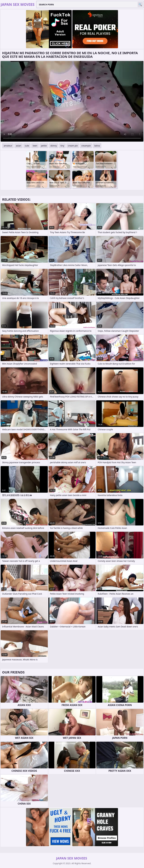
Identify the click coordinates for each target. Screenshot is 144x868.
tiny (62, 146)
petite (44, 146)
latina (97, 146)
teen (35, 146)
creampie (86, 146)
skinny (54, 146)
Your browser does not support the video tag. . (72, 101)
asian (18, 146)
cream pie (73, 146)
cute (27, 146)
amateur (8, 146)
